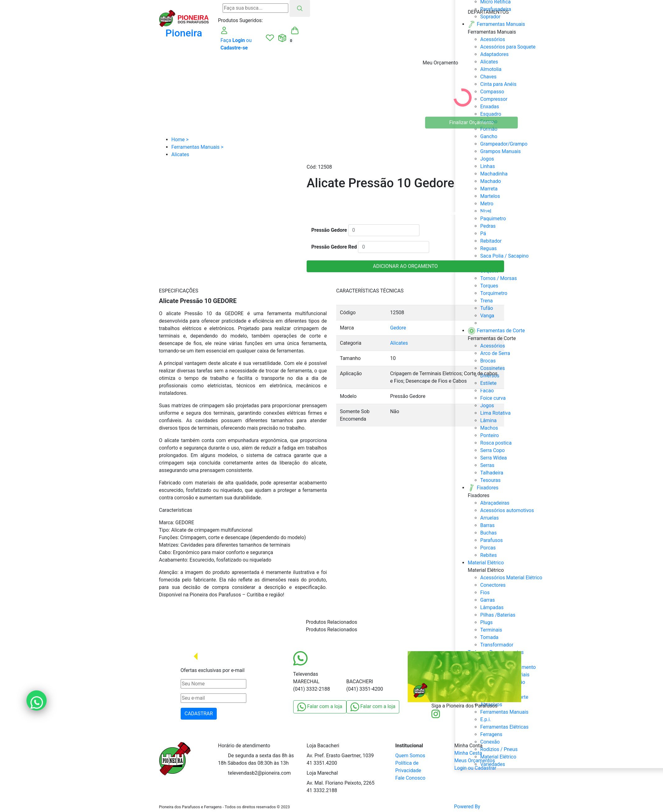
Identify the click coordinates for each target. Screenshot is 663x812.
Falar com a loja (320, 707)
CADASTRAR (199, 714)
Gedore (398, 328)
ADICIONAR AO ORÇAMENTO (405, 266)
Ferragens (491, 734)
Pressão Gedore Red (334, 247)
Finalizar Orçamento (472, 122)
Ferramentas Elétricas (504, 727)
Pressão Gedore (329, 230)
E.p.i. (486, 719)
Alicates (399, 343)
